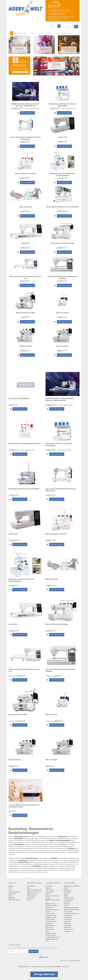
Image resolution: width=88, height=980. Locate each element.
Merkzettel (12, 898)
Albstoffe (48, 888)
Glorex (48, 931)
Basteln (58, 33)
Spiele (66, 906)
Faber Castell (50, 929)
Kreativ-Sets (68, 925)
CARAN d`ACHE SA (52, 910)
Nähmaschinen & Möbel (21, 33)
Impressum (31, 886)
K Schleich (67, 921)
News (29, 900)
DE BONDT (49, 923)
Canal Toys (49, 908)
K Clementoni (68, 916)
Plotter (33, 33)
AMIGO (48, 894)
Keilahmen (67, 923)
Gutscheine (68, 902)
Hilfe (10, 888)
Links (10, 890)
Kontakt (11, 886)
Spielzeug (67, 931)
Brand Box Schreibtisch (71, 908)
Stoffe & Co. (41, 33)
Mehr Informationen (27, 113)
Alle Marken (49, 886)
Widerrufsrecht (32, 894)
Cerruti (48, 912)
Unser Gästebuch (14, 892)
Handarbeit (50, 33)
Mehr (71, 33)
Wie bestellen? (32, 896)
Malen (65, 33)
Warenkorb (12, 894)
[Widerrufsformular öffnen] (44, 974)
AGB (28, 888)
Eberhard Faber (50, 925)
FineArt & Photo (69, 898)
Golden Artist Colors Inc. (53, 937)
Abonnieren (33, 951)
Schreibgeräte (68, 900)
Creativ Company (51, 921)
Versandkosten (75, 960)
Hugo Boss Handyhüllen (72, 914)
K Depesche (68, 918)
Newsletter (30, 898)
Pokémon (67, 904)
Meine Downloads (14, 900)
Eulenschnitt (49, 927)
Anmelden (52, 26)
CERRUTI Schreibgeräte (72, 910)
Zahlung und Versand (34, 892)
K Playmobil (68, 920)
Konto (10, 896)
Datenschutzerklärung (34, 890)
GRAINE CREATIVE (51, 939)
